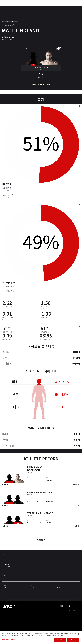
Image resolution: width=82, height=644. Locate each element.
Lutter (48, 493)
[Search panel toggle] (76, 7)
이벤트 (6, 7)
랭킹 (13, 7)
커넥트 (48, 7)
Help (61, 606)
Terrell (32, 513)
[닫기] (79, 634)
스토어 (71, 7)
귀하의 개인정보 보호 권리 (9, 640)
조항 (70, 608)
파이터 (21, 7)
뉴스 (29, 7)
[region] (41, 637)
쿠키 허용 (60, 640)
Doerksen (33, 470)
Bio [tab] (3, 555)
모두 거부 (73, 640)
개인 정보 (72, 611)
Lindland (33, 467)
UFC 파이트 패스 (59, 7)
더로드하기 (41, 540)
